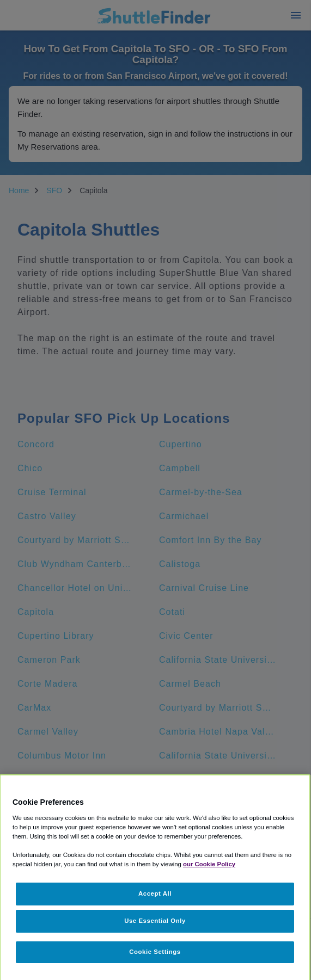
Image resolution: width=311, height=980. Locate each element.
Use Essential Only (155, 921)
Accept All (155, 893)
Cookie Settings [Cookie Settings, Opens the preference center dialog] (155, 952)
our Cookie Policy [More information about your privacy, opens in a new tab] (209, 864)
